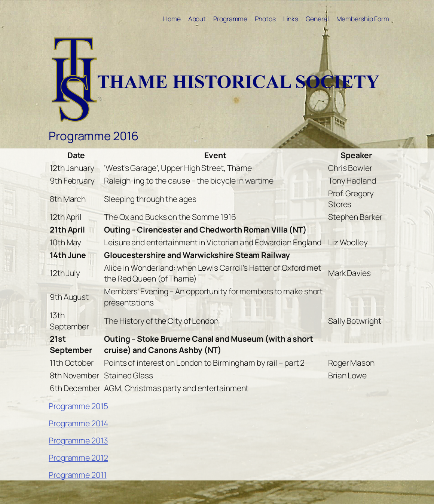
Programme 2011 (78, 475)
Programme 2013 (78, 440)
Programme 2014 (78, 423)
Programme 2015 (78, 406)
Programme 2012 (78, 457)
